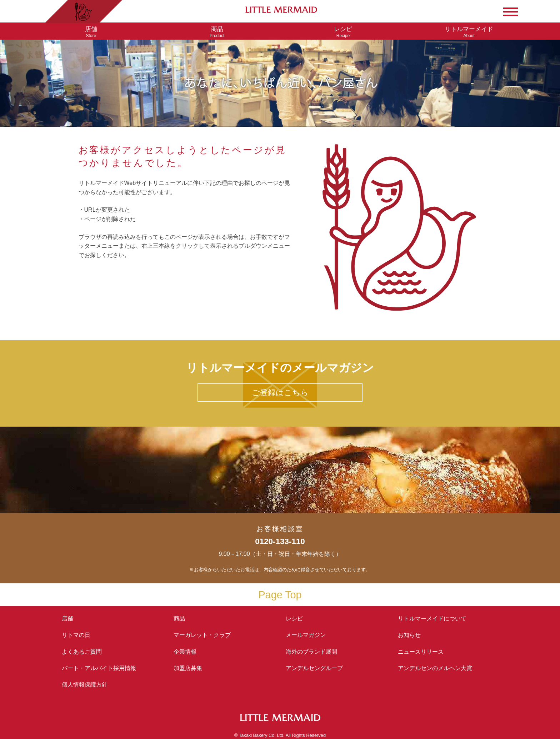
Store (91, 32)
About (469, 32)
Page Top (280, 595)
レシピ (297, 619)
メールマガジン (306, 635)
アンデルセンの (435, 668)
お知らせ (409, 635)
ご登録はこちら (280, 393)
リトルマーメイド (432, 619)
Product (217, 32)
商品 (179, 619)
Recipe (343, 32)
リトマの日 (76, 635)
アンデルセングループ (317, 668)
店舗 (67, 619)
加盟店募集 (191, 668)
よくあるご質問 (82, 652)
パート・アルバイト (99, 668)
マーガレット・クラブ (202, 635)
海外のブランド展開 (311, 652)
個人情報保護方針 (85, 685)
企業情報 (185, 652)
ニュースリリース (421, 652)
